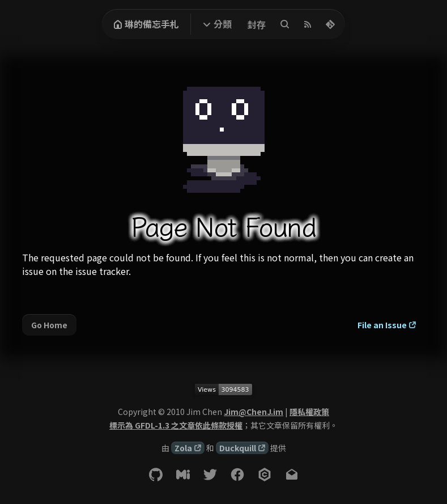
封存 (257, 24)
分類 (223, 24)
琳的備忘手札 (146, 24)
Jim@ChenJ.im (254, 412)
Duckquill (238, 448)
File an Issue (382, 325)
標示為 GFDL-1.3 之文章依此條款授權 (176, 425)
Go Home (49, 325)
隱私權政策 (309, 412)
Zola (183, 448)
